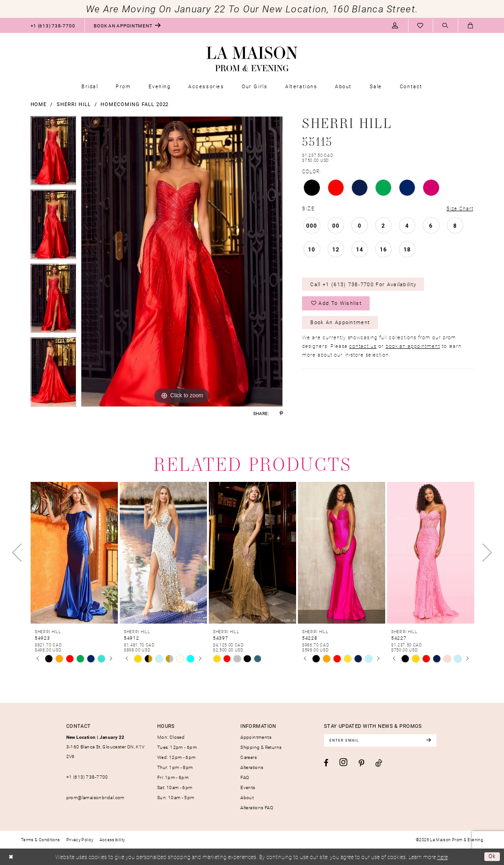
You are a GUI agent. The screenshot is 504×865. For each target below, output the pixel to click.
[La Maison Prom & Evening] (252, 59)
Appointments (256, 737)
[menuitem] (53, 25)
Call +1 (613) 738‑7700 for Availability (364, 284)
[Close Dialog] (11, 857)
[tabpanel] (54, 153)
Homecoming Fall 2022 (135, 104)
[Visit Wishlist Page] (421, 25)
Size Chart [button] (460, 208)
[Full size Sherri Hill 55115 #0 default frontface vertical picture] (182, 262)
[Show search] (445, 26)
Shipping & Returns (261, 747)
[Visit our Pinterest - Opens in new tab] (361, 763)
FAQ (245, 777)
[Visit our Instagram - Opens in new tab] (343, 763)
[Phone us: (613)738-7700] (53, 25)
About (247, 797)
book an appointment (413, 346)
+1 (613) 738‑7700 (87, 777)
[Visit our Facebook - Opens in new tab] (326, 763)
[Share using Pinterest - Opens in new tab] (281, 413)
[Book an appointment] (127, 25)
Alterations (252, 767)
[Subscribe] (429, 740)
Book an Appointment (341, 322)
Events (248, 787)
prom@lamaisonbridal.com (95, 797)
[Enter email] (381, 740)
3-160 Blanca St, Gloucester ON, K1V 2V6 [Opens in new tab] (106, 747)
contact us (363, 346)
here (443, 857)
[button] (395, 25)
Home (39, 104)
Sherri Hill (74, 104)
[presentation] (74, 553)
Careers (249, 757)
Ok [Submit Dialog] (492, 857)
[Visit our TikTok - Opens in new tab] (379, 763)
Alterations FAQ (257, 807)
